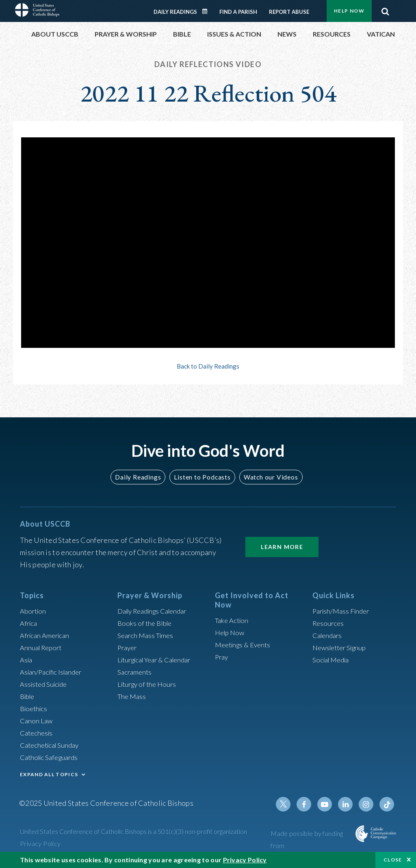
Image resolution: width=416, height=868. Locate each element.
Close (393, 860)
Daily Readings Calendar (208, 11)
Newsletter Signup (342, 647)
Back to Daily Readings (208, 366)
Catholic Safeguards (52, 757)
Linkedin (348, 804)
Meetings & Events (245, 644)
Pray (222, 657)
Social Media (333, 660)
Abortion (34, 611)
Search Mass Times (147, 635)
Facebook (309, 804)
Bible (28, 696)
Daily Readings (175, 12)
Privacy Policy (40, 843)
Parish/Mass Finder (343, 611)
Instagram (368, 804)
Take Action (233, 620)
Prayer (128, 647)
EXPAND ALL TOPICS (49, 774)
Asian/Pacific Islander (54, 672)
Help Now (349, 11)
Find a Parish (238, 12)
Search (385, 9)
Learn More (282, 547)
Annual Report (43, 647)
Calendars (329, 635)
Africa (29, 623)
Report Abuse (289, 12)
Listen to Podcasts (202, 477)
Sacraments (135, 672)
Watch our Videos (267, 477)
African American (47, 635)
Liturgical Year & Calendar (159, 660)
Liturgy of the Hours (149, 684)
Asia (27, 660)
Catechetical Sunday (52, 745)
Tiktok (387, 804)
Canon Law (37, 720)
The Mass (133, 696)
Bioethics (35, 708)
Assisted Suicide (46, 684)
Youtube (329, 804)
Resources (329, 623)
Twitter (290, 804)
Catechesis (38, 733)
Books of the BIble (146, 623)
